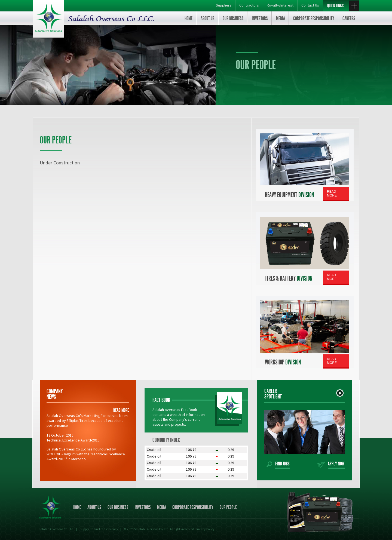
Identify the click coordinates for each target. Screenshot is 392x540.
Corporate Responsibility (314, 18)
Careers (349, 18)
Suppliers (224, 5)
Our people (228, 507)
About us (208, 18)
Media (281, 18)
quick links (343, 6)
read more (121, 410)
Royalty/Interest (280, 5)
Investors (260, 18)
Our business (233, 18)
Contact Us (310, 5)
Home (189, 18)
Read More (332, 194)
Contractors (249, 5)
